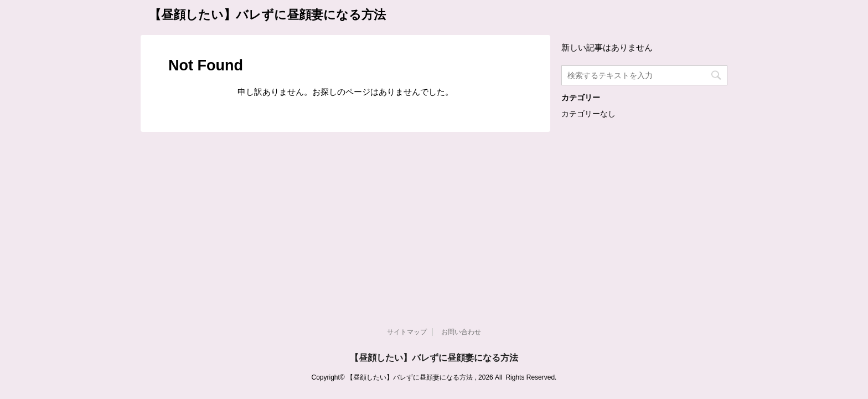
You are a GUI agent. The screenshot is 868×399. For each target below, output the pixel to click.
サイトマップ (407, 176)
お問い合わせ (461, 176)
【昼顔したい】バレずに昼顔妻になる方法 (267, 15)
